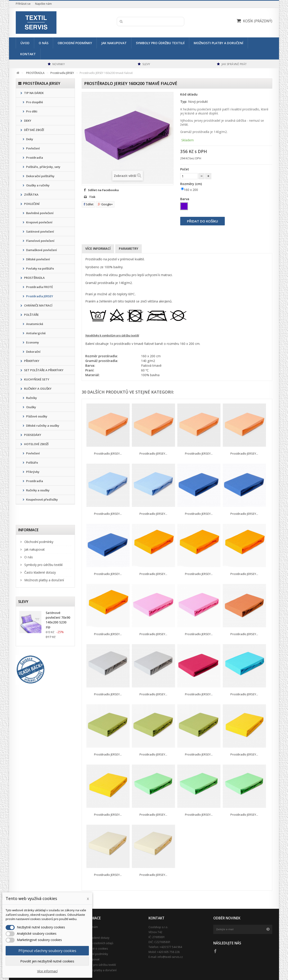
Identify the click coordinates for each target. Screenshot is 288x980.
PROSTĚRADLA (34, 278)
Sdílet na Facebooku (103, 190)
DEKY (27, 121)
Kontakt (28, 54)
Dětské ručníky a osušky (42, 426)
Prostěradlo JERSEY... (108, 453)
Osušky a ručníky (37, 185)
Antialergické (36, 333)
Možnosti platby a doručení (218, 43)
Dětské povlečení (38, 259)
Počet (185, 169)
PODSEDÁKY (32, 435)
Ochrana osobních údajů (97, 943)
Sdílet (88, 204)
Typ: (184, 102)
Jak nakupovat (114, 43)
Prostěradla (34, 158)
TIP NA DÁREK (34, 93)
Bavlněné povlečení (39, 213)
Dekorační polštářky (40, 176)
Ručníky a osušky (37, 490)
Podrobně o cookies (95, 949)
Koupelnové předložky (42, 499)
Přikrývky (32, 472)
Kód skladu (189, 94)
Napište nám (43, 4)
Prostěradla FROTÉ (39, 287)
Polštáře (32, 463)
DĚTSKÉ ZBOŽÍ (34, 130)
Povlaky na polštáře (40, 268)
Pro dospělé (34, 102)
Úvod (25, 43)
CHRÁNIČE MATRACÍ (38, 305)
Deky (29, 139)
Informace (28, 530)
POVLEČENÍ (31, 204)
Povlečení (33, 148)
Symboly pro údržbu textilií (160, 43)
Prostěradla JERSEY (39, 296)
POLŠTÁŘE (31, 315)
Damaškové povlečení (41, 250)
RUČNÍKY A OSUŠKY (37, 389)
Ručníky (31, 398)
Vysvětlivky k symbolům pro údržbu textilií (112, 335)
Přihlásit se (23, 4)
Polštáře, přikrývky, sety (43, 167)
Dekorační (33, 352)
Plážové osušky (36, 416)
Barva (185, 199)
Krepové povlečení (39, 222)
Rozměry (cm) (191, 184)
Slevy (23, 602)
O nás (44, 43)
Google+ (105, 204)
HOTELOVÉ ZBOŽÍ (36, 444)
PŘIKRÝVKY (31, 361)
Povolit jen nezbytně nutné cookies (47, 961)
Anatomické (34, 324)
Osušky (31, 407)
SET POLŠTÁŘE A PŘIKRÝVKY (43, 370)
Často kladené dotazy (40, 572)
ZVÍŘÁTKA (31, 195)
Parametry (128, 248)
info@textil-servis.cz (170, 957)
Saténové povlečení (40, 231)
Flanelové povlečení (40, 241)
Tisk (92, 197)
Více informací (98, 248)
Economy (32, 342)
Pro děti (31, 111)
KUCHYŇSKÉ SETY (36, 379)
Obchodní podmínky (75, 43)
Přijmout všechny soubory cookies (47, 951)
